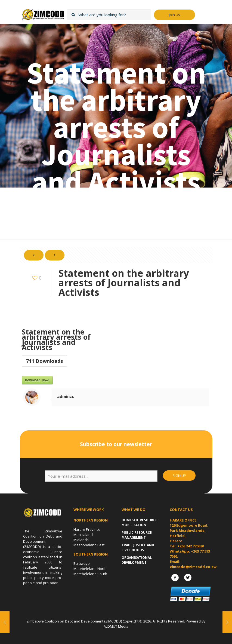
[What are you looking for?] (109, 15)
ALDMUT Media (116, 626)
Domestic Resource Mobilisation (139, 522)
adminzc (66, 396)
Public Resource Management (137, 535)
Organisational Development (137, 560)
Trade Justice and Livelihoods (138, 548)
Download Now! (37, 380)
